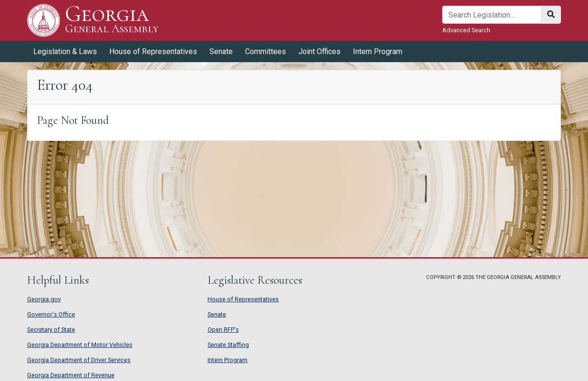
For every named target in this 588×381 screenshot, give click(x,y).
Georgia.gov (44, 299)
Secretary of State (51, 330)
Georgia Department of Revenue (71, 375)
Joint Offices (319, 51)
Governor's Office (51, 314)
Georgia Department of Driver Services (79, 360)
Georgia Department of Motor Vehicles (80, 345)
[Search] (492, 15)
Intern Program (378, 51)
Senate (221, 51)
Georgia (112, 20)
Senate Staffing (228, 345)
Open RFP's (223, 330)
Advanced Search (466, 30)
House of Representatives (153, 51)
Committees (266, 51)
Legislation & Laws (65, 51)
